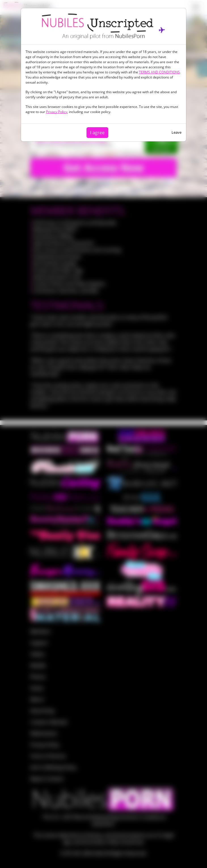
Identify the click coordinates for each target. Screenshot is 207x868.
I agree (97, 133)
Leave (177, 132)
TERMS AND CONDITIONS (159, 72)
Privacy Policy (57, 112)
